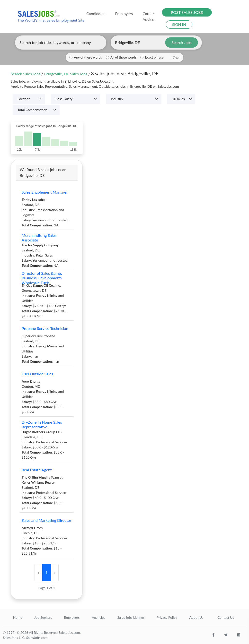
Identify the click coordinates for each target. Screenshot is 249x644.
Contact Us (226, 617)
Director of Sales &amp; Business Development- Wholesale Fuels (42, 278)
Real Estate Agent (37, 470)
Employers (72, 617)
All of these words (123, 57)
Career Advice (148, 16)
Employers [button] (124, 13)
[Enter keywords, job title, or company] (61, 43)
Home (18, 617)
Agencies (98, 617)
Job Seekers (43, 617)
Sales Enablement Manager (45, 192)
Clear (176, 57)
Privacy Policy (167, 617)
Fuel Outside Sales (37, 374)
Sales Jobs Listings (131, 617)
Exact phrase (154, 57)
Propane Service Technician (45, 328)
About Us (196, 617)
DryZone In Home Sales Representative (42, 424)
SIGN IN (179, 24)
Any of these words (88, 57)
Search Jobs (182, 42)
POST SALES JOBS (187, 12)
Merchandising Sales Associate (39, 238)
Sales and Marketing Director (46, 520)
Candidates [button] (96, 13)
